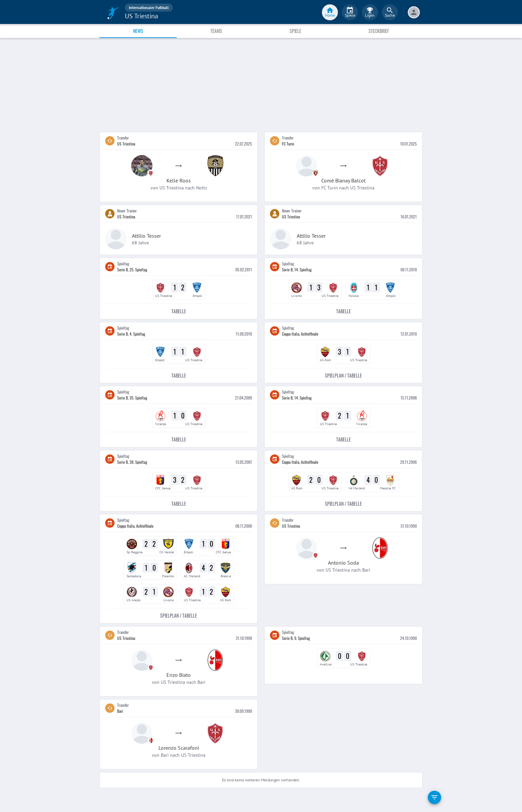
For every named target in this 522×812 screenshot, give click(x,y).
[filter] (434, 797)
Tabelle (179, 311)
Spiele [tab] (295, 31)
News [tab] (138, 31)
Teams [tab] (216, 31)
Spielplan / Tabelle (343, 376)
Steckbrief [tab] (379, 31)
